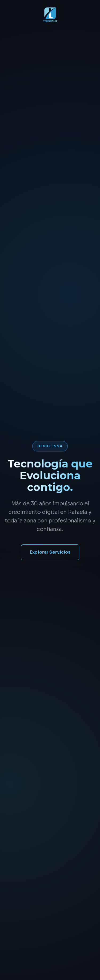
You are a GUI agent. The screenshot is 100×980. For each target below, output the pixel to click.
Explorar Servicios (50, 552)
